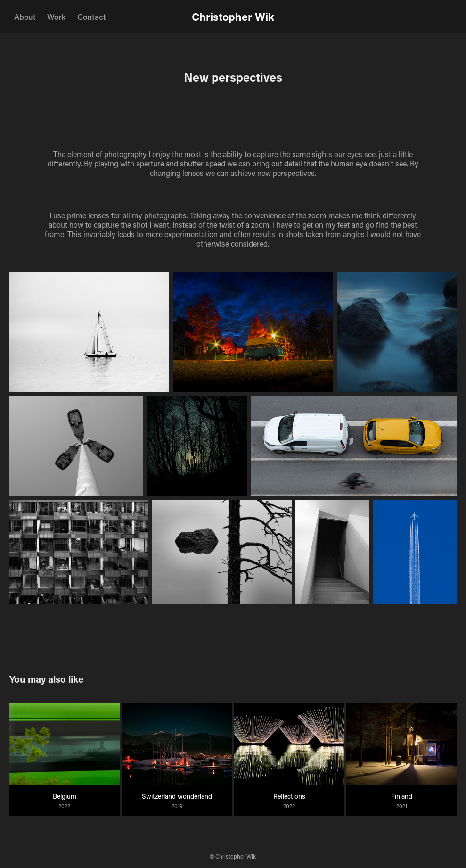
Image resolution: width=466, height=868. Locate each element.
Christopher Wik (233, 17)
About (25, 17)
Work (56, 17)
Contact (92, 17)
